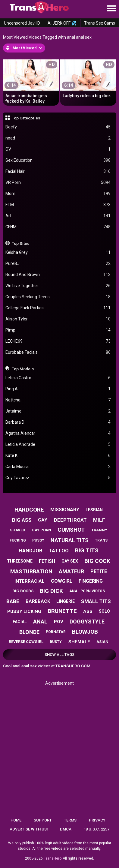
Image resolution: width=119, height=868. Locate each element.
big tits (87, 550)
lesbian (94, 510)
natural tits (70, 540)
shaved (18, 530)
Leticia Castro (58, 378)
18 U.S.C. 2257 (96, 829)
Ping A (58, 389)
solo (104, 611)
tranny (99, 530)
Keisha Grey (58, 252)
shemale (79, 642)
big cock (97, 561)
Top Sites (20, 243)
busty (56, 642)
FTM (58, 205)
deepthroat (70, 520)
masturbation (31, 571)
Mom (58, 194)
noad (58, 138)
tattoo (59, 551)
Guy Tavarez (58, 478)
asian (102, 642)
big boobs (23, 591)
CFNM (58, 227)
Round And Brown (58, 275)
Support (43, 820)
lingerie (66, 601)
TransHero (53, 858)
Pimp (58, 330)
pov (59, 622)
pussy (38, 540)
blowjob (85, 632)
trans (101, 540)
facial (20, 622)
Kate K (58, 456)
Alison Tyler (58, 319)
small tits (96, 601)
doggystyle (87, 622)
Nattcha (58, 400)
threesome (20, 561)
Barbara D (58, 422)
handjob (31, 551)
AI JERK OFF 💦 (62, 23)
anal (40, 622)
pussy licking (24, 611)
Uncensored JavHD (22, 23)
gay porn (41, 530)
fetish (47, 561)
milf (99, 520)
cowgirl (62, 581)
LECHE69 (58, 341)
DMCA (66, 829)
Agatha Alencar (58, 433)
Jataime (58, 411)
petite (99, 571)
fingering (91, 581)
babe (13, 601)
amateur (71, 571)
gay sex (70, 561)
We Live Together (58, 286)
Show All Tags (59, 655)
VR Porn (58, 183)
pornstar (56, 632)
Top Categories (26, 118)
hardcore (29, 510)
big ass (22, 520)
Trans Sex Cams (100, 23)
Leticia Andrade (58, 445)
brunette (62, 611)
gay (43, 520)
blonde (29, 632)
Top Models (23, 369)
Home (16, 820)
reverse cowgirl (26, 642)
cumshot (71, 530)
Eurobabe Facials (58, 352)
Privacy (97, 820)
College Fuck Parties (58, 308)
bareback (38, 601)
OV (58, 149)
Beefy (58, 127)
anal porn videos (87, 591)
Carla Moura (58, 467)
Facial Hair (58, 171)
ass (88, 611)
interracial (30, 581)
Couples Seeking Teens (58, 297)
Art (58, 216)
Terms (70, 820)
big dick (51, 591)
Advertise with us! (29, 829)
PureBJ (58, 264)
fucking (18, 540)
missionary (65, 510)
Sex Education (58, 160)
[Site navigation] (111, 9)
